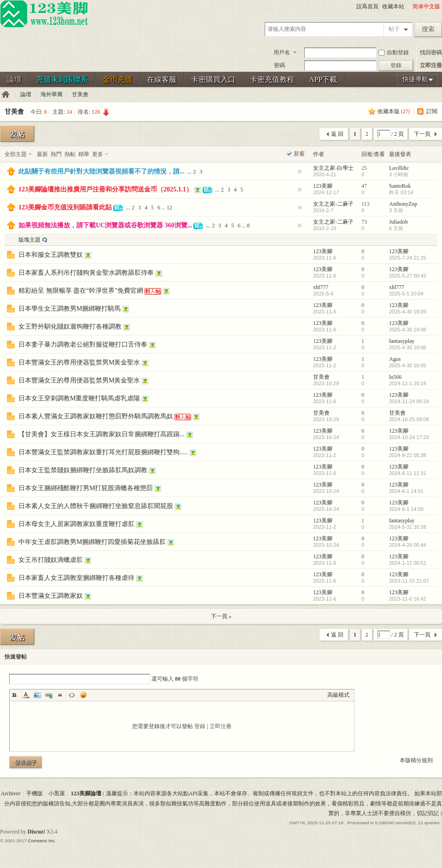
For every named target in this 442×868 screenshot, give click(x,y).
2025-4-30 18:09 (408, 312)
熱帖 (70, 154)
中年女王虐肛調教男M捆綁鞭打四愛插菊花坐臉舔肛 (92, 542)
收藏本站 (393, 6)
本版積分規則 (416, 760)
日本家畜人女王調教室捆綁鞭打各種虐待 (76, 578)
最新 (42, 154)
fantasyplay (402, 341)
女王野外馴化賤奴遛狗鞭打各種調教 (70, 327)
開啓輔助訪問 (408, 6)
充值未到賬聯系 (62, 79)
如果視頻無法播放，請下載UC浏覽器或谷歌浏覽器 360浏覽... (105, 225)
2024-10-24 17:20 (409, 437)
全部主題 (16, 154)
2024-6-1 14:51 (406, 491)
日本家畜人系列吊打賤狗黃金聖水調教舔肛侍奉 (86, 273)
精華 (84, 154)
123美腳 (323, 186)
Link (49, 695)
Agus (395, 359)
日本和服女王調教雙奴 (51, 255)
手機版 (35, 793)
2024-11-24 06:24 (409, 401)
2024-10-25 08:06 (409, 419)
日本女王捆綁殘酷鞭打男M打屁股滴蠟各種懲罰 (86, 488)
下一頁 (422, 134)
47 (364, 186)
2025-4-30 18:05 (408, 365)
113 (366, 204)
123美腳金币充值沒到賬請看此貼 (65, 207)
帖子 (394, 29)
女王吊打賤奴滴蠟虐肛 (51, 560)
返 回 (337, 134)
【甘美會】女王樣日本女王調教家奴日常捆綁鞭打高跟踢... (102, 434)
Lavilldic (399, 168)
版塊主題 (29, 240)
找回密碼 (431, 52)
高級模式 (338, 695)
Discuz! (36, 832)
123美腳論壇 (6, 95)
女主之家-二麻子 (333, 204)
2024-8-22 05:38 (408, 455)
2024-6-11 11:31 (408, 473)
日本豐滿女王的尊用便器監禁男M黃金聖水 (79, 362)
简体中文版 (426, 6)
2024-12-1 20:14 (408, 383)
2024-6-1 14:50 (406, 509)
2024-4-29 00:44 (408, 545)
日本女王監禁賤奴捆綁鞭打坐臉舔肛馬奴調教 (83, 470)
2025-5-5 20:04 (406, 294)
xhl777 (321, 287)
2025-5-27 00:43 (408, 276)
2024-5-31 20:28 (408, 527)
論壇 (14, 79)
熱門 (56, 154)
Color (26, 695)
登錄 (200, 726)
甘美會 (80, 94)
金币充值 (117, 79)
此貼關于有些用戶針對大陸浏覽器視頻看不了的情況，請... (102, 171)
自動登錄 (394, 52)
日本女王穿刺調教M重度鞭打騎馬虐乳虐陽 (79, 398)
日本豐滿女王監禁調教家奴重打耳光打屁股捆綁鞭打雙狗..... (103, 452)
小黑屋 (57, 793)
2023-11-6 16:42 (408, 599)
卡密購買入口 (213, 79)
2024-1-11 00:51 (408, 563)
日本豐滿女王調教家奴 (51, 596)
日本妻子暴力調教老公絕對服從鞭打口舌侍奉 (83, 344)
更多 (98, 154)
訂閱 (432, 111)
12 (169, 208)
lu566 (395, 377)
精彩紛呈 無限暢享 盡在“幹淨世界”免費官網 (81, 291)
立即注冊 (431, 65)
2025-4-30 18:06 (408, 347)
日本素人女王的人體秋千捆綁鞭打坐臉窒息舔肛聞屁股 (96, 506)
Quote (60, 695)
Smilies (83, 695)
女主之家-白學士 (333, 168)
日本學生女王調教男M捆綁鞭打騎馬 (70, 309)
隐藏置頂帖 (300, 172)
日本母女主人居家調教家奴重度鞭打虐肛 (76, 524)
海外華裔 (52, 94)
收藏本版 (394, 111)
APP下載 (323, 79)
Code (72, 695)
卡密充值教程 (272, 79)
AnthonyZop (403, 204)
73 (364, 222)
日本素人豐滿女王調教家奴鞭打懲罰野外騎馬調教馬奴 (96, 416)
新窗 (299, 154)
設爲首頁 (367, 6)
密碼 (279, 65)
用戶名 (282, 52)
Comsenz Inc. (42, 841)
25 (364, 168)
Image (37, 695)
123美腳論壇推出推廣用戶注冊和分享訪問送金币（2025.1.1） (105, 189)
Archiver (11, 793)
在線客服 (162, 79)
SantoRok (400, 186)
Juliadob (398, 222)
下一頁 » (221, 616)
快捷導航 (415, 79)
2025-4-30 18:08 (408, 330)
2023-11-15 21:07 (409, 581)
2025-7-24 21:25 (408, 258)
